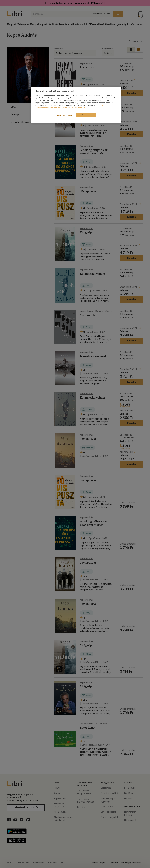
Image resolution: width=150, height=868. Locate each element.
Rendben (86, 115)
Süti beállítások (65, 116)
